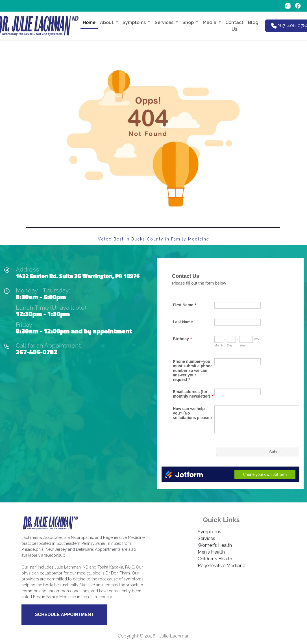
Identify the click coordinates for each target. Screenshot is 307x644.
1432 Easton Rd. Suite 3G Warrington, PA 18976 (78, 276)
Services (206, 538)
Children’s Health (215, 559)
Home (89, 22)
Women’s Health (215, 545)
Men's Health (211, 552)
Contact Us (234, 26)
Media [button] (210, 22)
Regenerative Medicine (221, 566)
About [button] (107, 22)
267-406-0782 (37, 352)
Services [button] (165, 22)
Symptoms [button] (135, 22)
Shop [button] (189, 22)
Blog (253, 22)
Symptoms (209, 532)
